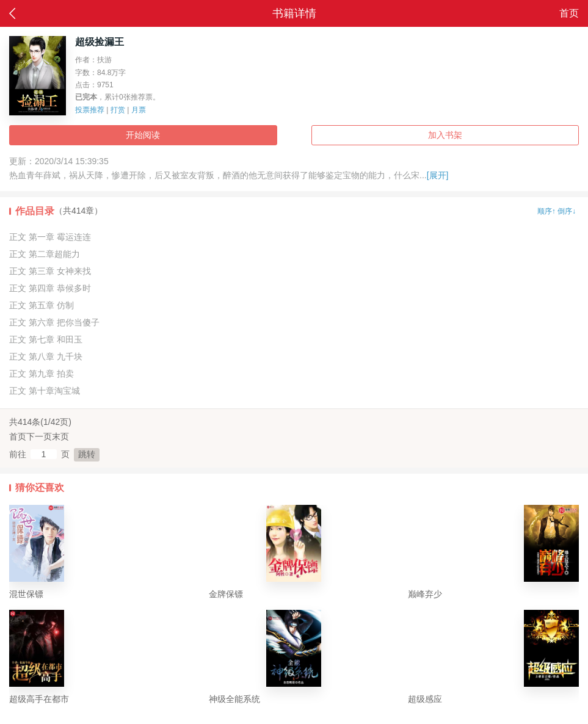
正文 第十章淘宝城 (45, 391)
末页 (60, 436)
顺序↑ (546, 211)
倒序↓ (567, 211)
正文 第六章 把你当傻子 (54, 322)
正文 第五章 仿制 (42, 305)
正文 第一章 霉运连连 (50, 237)
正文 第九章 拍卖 (42, 374)
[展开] (438, 175)
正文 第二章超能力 (45, 254)
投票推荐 (90, 110)
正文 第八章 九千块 (46, 357)
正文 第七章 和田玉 (46, 339)
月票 (139, 110)
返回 (12, 13)
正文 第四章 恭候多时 (50, 288)
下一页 (39, 436)
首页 (569, 13)
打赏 (118, 110)
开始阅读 (143, 135)
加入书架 (445, 135)
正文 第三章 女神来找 (50, 271)
